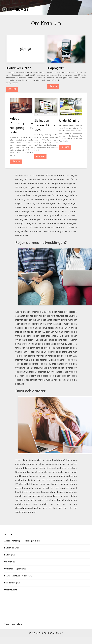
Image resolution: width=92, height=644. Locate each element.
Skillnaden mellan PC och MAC (46, 125)
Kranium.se (18, 9)
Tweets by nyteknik (13, 624)
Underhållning (69, 121)
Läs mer (12, 89)
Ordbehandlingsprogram (15, 569)
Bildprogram (56, 68)
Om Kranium (10, 562)
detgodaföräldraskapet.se (28, 508)
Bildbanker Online (18, 68)
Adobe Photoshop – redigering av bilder (22, 541)
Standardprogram (12, 583)
